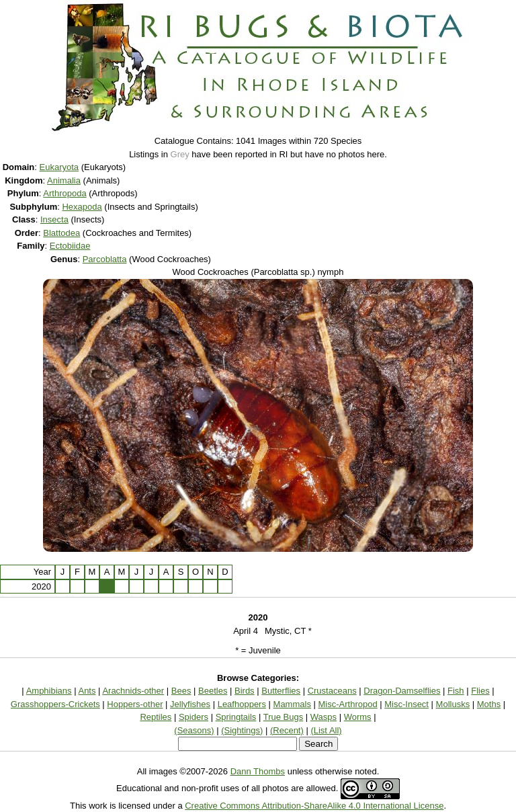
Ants (87, 691)
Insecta (54, 219)
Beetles (213, 691)
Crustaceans (332, 691)
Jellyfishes (190, 704)
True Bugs (284, 717)
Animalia (64, 180)
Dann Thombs (258, 771)
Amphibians (49, 691)
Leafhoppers (242, 704)
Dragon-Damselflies (402, 691)
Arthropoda (64, 193)
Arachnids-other (133, 691)
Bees (181, 691)
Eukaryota (59, 167)
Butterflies (281, 691)
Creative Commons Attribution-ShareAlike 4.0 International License (314, 806)
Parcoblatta (105, 259)
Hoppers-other (135, 704)
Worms (358, 717)
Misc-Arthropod (348, 704)
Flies (480, 691)
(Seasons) (194, 730)
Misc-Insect (406, 704)
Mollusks (453, 704)
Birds (245, 691)
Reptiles (156, 717)
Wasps (324, 717)
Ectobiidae (70, 246)
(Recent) (287, 730)
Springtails (236, 717)
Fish (456, 691)
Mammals (292, 704)
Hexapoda (82, 207)
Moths (489, 704)
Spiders (193, 717)
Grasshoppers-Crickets (55, 704)
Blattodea (61, 233)
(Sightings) (242, 730)
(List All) (326, 730)
